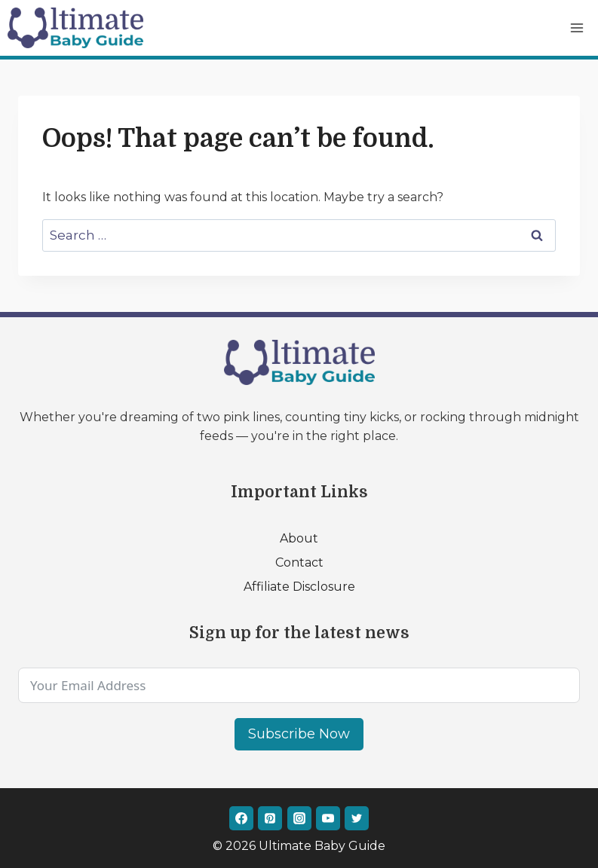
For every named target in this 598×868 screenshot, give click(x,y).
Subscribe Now (299, 734)
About (299, 538)
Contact (299, 562)
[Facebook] (241, 818)
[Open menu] (577, 28)
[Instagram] (299, 818)
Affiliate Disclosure (299, 587)
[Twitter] (357, 818)
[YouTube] (328, 818)
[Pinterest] (270, 818)
